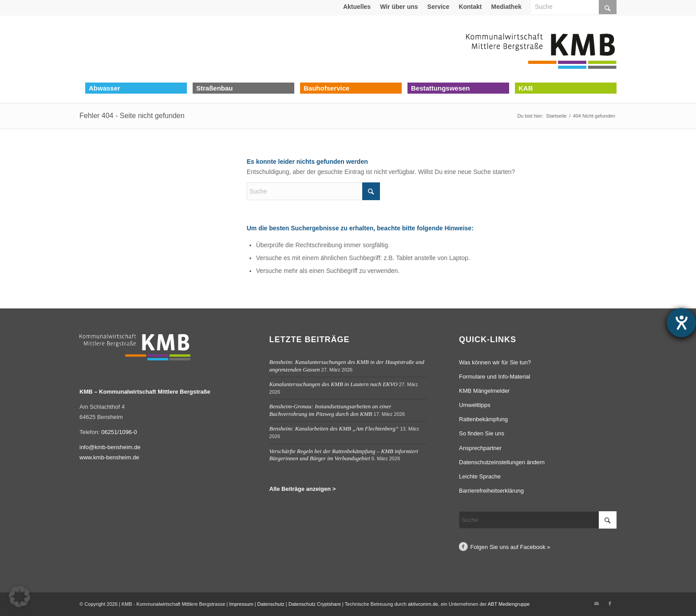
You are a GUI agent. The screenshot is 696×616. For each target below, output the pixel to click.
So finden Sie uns (482, 433)
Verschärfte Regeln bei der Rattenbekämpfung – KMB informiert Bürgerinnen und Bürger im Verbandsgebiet (344, 455)
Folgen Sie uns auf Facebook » (510, 547)
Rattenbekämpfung (483, 419)
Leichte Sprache (480, 476)
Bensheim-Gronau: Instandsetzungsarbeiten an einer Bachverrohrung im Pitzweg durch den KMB (330, 410)
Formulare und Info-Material (494, 377)
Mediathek (506, 7)
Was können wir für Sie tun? (495, 362)
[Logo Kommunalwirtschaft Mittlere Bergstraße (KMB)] (541, 49)
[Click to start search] (371, 191)
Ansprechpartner (480, 448)
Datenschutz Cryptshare (315, 604)
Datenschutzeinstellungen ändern (502, 462)
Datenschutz (271, 604)
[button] (20, 596)
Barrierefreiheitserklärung (491, 491)
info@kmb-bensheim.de (110, 447)
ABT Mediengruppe (509, 604)
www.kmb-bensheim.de (109, 457)
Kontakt (470, 7)
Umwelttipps (475, 405)
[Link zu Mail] (597, 604)
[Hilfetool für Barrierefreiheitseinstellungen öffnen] (681, 323)
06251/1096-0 (119, 432)
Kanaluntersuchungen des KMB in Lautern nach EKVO (334, 384)
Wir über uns (399, 7)
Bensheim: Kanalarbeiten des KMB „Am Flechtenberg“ (334, 428)
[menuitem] (357, 7)
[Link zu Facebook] (610, 604)
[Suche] (313, 191)
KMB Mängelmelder (484, 391)
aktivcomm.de (423, 604)
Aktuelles (357, 7)
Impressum (241, 604)
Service (439, 7)
